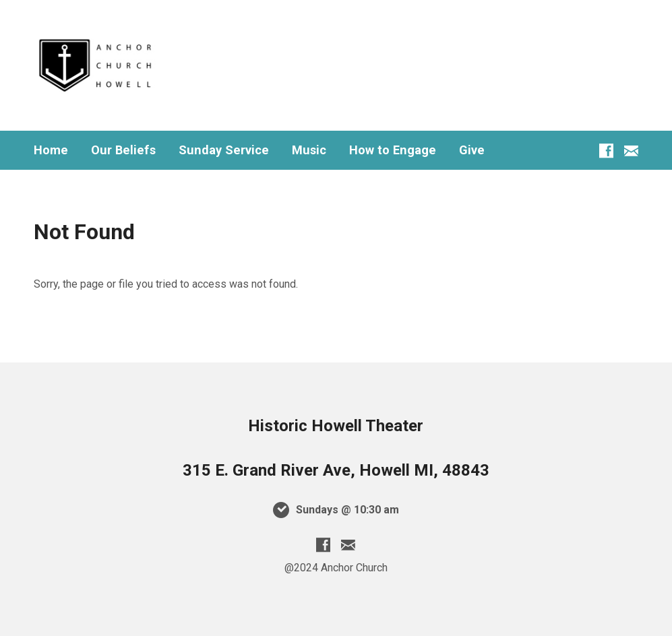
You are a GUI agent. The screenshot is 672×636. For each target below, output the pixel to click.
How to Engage (393, 150)
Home (51, 150)
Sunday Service (224, 150)
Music (309, 150)
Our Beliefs (123, 150)
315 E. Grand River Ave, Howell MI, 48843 (336, 470)
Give (472, 150)
